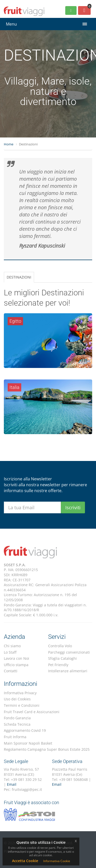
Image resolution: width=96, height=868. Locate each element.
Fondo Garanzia (17, 718)
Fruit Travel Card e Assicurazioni (32, 712)
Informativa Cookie (57, 861)
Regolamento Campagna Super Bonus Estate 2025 (47, 749)
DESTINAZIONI (19, 277)
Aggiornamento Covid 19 (25, 730)
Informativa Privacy (20, 693)
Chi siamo (12, 646)
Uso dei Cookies (17, 699)
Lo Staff (10, 652)
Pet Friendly (58, 665)
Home (9, 144)
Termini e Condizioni (22, 705)
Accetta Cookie (25, 861)
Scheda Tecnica (17, 724)
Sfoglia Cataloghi (62, 658)
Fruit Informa (15, 737)
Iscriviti (73, 507)
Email (12, 784)
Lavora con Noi (17, 658)
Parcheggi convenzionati (69, 652)
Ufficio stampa (16, 665)
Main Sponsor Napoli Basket (28, 743)
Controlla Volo (60, 646)
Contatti (11, 671)
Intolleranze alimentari (68, 671)
